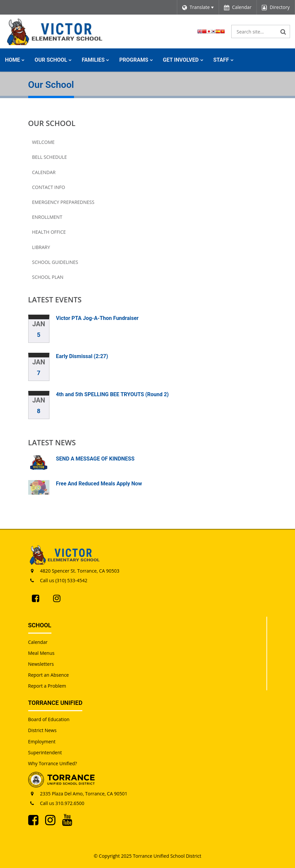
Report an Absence (49, 675)
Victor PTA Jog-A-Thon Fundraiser (97, 318)
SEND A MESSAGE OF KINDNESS (95, 459)
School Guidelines (55, 262)
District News (42, 730)
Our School (52, 123)
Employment (42, 742)
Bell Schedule (50, 157)
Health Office (49, 232)
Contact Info (49, 187)
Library (41, 247)
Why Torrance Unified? (53, 763)
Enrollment (47, 217)
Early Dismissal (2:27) (82, 356)
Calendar (44, 172)
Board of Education (49, 719)
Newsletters (41, 664)
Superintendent (45, 752)
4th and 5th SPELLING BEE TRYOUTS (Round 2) (112, 394)
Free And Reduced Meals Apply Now (99, 484)
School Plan (48, 277)
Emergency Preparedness (63, 202)
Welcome (43, 142)
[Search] (283, 31)
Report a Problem (47, 686)
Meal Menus (41, 653)
